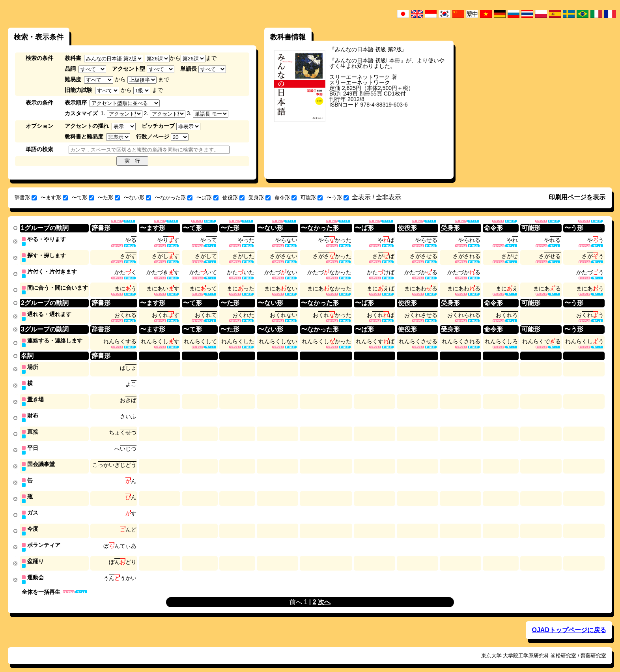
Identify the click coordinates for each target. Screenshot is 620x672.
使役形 (233, 197)
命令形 (286, 197)
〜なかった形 (174, 197)
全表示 (361, 197)
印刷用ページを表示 (577, 197)
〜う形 (338, 197)
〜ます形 (54, 197)
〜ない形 (137, 197)
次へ (324, 594)
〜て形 (83, 197)
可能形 (312, 197)
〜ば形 (207, 197)
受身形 (260, 197)
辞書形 (26, 197)
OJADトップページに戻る (569, 622)
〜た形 (109, 197)
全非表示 (388, 197)
